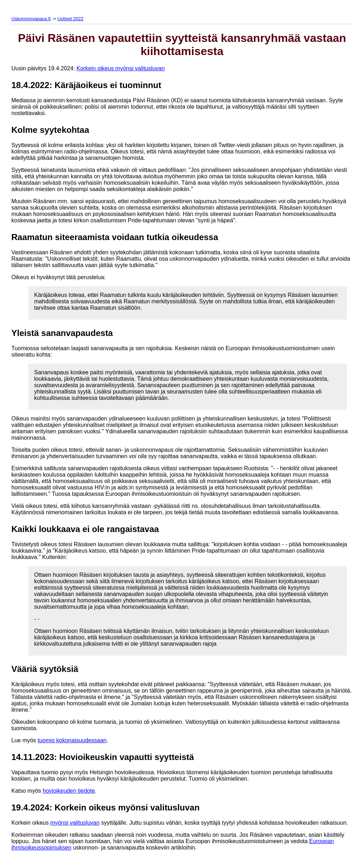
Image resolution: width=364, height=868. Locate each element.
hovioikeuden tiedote (69, 791)
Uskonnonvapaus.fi (31, 19)
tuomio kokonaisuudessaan (72, 740)
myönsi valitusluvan (75, 823)
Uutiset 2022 (71, 19)
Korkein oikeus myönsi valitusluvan (121, 68)
